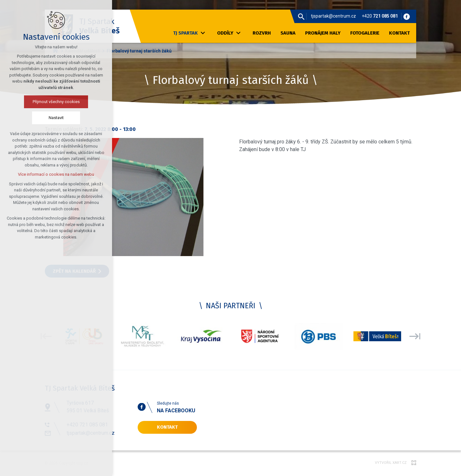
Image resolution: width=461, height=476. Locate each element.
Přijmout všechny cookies (33, 102)
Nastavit (33, 118)
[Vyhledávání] (301, 16)
